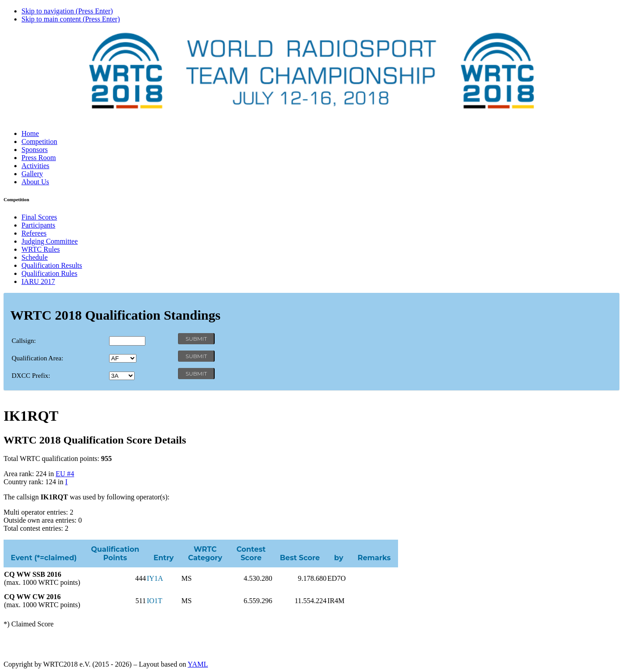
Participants (38, 225)
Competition (39, 142)
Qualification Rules (49, 273)
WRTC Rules (41, 249)
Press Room (39, 158)
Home (30, 133)
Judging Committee (50, 241)
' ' (123, 358)
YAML (198, 664)
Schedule (35, 257)
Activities (35, 166)
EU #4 (65, 474)
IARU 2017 (38, 281)
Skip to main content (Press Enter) (71, 19)
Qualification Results (52, 265)
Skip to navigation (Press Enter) (67, 11)
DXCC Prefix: (31, 376)
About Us (35, 182)
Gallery (32, 174)
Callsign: (24, 341)
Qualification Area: (37, 358)
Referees (34, 233)
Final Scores (39, 217)
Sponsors (35, 150)
